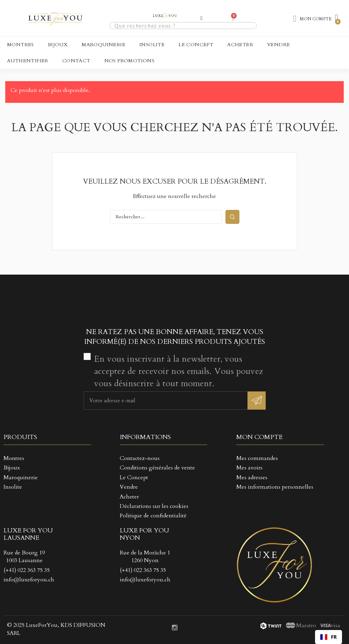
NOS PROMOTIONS (130, 61)
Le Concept (196, 45)
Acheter (240, 45)
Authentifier (28, 61)
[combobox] (329, 637)
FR (329, 637)
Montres (20, 45)
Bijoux (58, 45)
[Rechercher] (166, 217)
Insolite (152, 45)
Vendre (278, 45)
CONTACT (76, 61)
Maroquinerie (103, 45)
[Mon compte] (201, 18)
